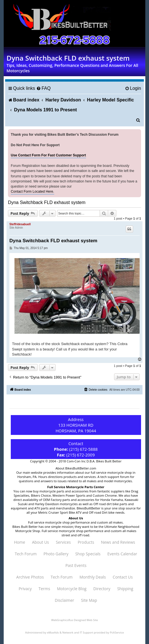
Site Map (89, 600)
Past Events (76, 565)
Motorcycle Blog (72, 589)
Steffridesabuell (20, 224)
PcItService (117, 633)
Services (63, 542)
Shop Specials (88, 554)
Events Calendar (122, 554)
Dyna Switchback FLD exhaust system (47, 202)
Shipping (125, 589)
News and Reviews (118, 542)
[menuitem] (43, 88)
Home (19, 542)
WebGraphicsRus (62, 620)
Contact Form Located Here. (32, 192)
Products (86, 542)
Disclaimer (64, 600)
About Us (41, 542)
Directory (102, 589)
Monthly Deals (93, 577)
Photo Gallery (56, 554)
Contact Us (123, 577)
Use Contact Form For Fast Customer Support (48, 155)
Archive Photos (30, 577)
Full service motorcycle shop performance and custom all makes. (76, 522)
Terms (44, 589)
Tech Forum (26, 554)
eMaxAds (53, 633)
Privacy (25, 589)
